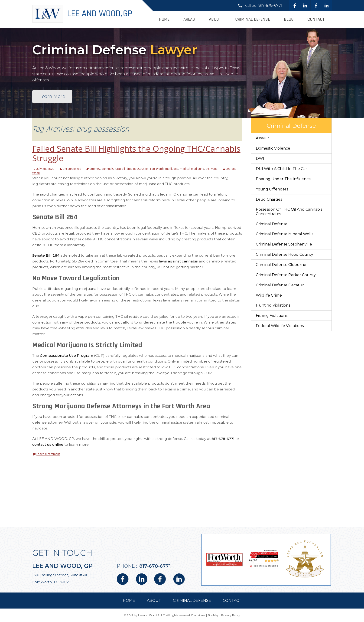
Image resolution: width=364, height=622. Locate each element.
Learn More (52, 96)
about (154, 601)
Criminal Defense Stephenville (284, 244)
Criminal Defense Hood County (284, 254)
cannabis (108, 169)
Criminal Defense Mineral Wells (284, 234)
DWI (260, 159)
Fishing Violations (272, 316)
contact (232, 601)
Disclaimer (198, 615)
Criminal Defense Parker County (286, 275)
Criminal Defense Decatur (280, 285)
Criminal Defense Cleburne (281, 265)
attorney (95, 169)
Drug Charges (269, 199)
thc (208, 169)
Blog (289, 19)
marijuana (172, 169)
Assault (263, 138)
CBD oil (120, 169)
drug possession (138, 169)
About (215, 19)
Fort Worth (157, 169)
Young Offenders (272, 189)
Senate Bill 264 (46, 255)
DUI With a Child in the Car (281, 169)
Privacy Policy (231, 615)
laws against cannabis (178, 261)
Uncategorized (72, 169)
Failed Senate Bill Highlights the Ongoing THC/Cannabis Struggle (136, 153)
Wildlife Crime (269, 295)
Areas (189, 19)
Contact (316, 19)
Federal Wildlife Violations (280, 326)
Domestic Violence (273, 148)
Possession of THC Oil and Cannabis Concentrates (289, 212)
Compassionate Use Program (67, 355)
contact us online (48, 444)
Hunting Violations (273, 305)
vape (214, 169)
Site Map (213, 615)
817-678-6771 (270, 5)
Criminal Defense (253, 19)
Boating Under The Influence (283, 179)
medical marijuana (192, 169)
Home (164, 19)
